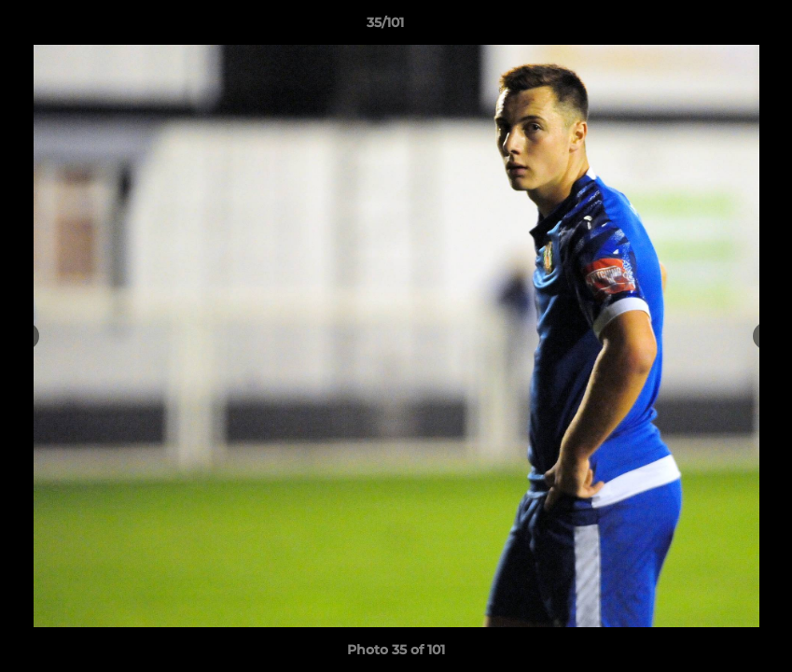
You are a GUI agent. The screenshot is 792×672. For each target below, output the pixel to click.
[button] (714, 27)
